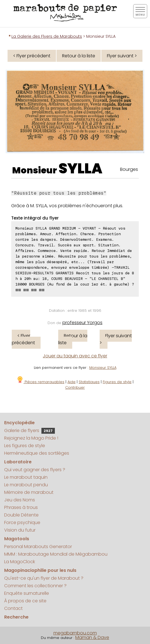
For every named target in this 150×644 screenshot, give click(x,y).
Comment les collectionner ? (35, 586)
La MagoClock (20, 562)
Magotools (17, 539)
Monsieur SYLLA (103, 368)
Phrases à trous (21, 507)
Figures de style (117, 382)
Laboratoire (18, 462)
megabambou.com (75, 633)
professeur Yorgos (82, 323)
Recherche (16, 617)
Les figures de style (25, 446)
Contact (13, 608)
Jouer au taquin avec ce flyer (75, 356)
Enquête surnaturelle (27, 593)
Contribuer (75, 387)
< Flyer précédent (32, 56)
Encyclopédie (19, 423)
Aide (72, 382)
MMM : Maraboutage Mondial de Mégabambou (56, 554)
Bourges (129, 169)
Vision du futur (20, 530)
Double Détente (21, 515)
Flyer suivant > (122, 56)
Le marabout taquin (26, 477)
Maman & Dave (92, 637)
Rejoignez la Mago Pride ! (31, 438)
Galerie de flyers (30, 430)
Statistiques (89, 382)
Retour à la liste (79, 56)
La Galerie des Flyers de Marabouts (47, 36)
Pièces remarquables (40, 382)
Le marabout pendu (26, 485)
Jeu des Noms (20, 500)
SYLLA (80, 169)
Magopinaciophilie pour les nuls (40, 570)
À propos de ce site (25, 601)
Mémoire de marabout (29, 492)
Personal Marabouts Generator (38, 547)
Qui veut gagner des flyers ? (35, 470)
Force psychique (22, 522)
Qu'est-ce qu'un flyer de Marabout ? (44, 578)
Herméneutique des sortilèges (37, 453)
